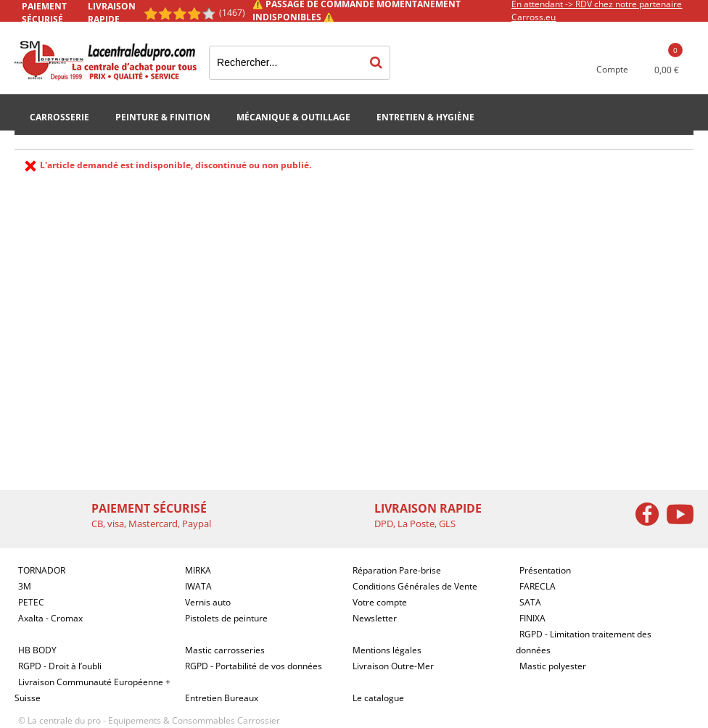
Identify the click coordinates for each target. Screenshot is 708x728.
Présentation (545, 570)
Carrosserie (59, 117)
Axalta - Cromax (50, 618)
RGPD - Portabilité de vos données (254, 666)
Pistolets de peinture (226, 618)
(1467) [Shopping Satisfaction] (232, 13)
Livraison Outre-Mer (393, 666)
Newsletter (375, 618)
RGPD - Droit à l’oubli (60, 666)
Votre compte (380, 602)
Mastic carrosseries (225, 650)
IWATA (198, 586)
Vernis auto (208, 602)
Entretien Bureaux (222, 698)
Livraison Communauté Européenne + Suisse (92, 690)
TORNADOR (42, 570)
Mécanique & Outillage (293, 117)
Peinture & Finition (163, 117)
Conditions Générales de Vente (415, 586)
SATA (530, 602)
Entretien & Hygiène (425, 117)
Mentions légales (387, 650)
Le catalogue (378, 698)
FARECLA (538, 586)
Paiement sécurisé (44, 13)
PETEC (31, 602)
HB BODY (37, 650)
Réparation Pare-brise (397, 570)
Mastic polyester (553, 666)
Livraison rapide (112, 13)
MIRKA (198, 570)
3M (25, 586)
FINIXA (532, 618)
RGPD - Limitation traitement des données (584, 642)
